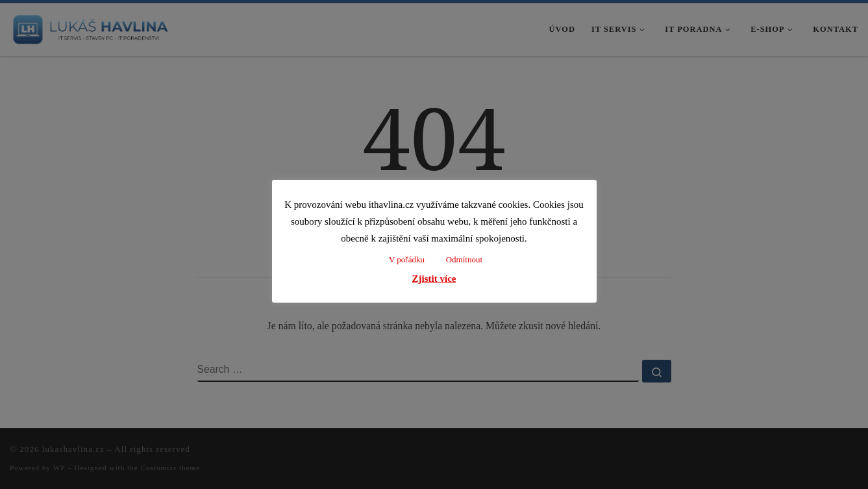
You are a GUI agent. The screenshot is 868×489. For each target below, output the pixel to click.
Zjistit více (434, 279)
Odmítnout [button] (464, 259)
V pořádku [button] (407, 259)
